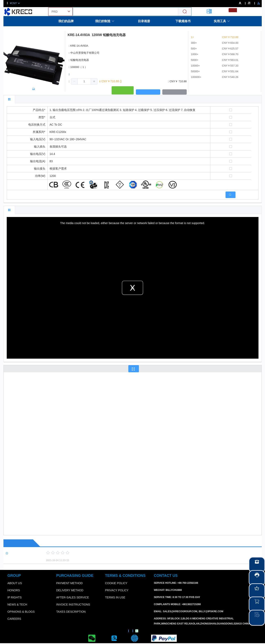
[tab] (9, 99)
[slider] (147, 553)
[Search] (185, 12)
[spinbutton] (84, 81)
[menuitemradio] (233, 10)
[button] (74, 81)
